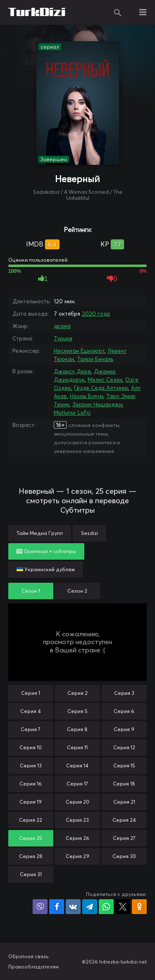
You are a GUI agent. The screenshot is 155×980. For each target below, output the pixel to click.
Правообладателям (33, 967)
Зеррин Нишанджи (97, 404)
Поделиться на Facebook (57, 907)
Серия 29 (77, 856)
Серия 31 (31, 874)
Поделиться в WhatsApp (106, 907)
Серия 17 (77, 784)
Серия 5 (77, 711)
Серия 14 (77, 765)
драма (62, 326)
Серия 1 (31, 693)
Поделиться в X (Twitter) (123, 907)
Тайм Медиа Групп (40, 533)
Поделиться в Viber (40, 907)
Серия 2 (77, 693)
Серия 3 (124, 693)
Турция (63, 338)
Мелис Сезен (105, 380)
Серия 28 (31, 856)
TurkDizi (37, 12)
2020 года (96, 314)
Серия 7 (31, 729)
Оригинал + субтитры (46, 551)
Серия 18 (124, 784)
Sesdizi (89, 533)
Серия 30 (124, 856)
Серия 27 (124, 838)
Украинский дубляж (46, 569)
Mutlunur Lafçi (72, 413)
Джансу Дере (72, 371)
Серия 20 (77, 802)
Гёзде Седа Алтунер (101, 388)
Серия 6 (124, 711)
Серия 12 (124, 747)
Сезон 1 (31, 591)
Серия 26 (77, 838)
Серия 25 (31, 838)
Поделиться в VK (73, 907)
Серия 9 (124, 729)
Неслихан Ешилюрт (79, 351)
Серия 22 (31, 820)
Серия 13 (31, 765)
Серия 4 (31, 711)
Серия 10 (31, 747)
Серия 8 (77, 729)
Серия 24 (124, 820)
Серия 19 (31, 802)
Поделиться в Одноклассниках (139, 907)
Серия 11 (77, 747)
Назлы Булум (87, 396)
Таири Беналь (95, 359)
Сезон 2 (77, 591)
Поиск (118, 12)
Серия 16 (31, 784)
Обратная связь (29, 956)
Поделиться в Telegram (90, 907)
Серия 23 (77, 820)
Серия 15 (124, 765)
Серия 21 (124, 802)
